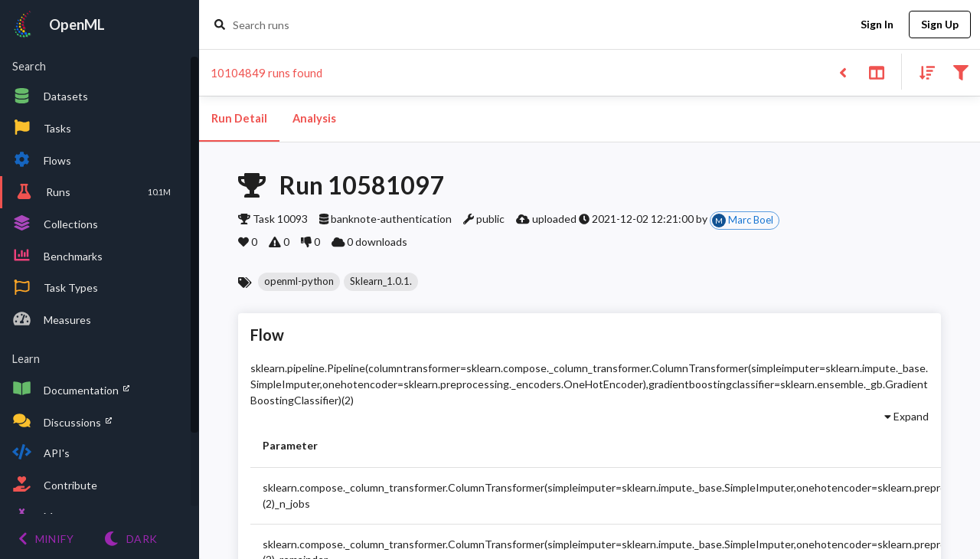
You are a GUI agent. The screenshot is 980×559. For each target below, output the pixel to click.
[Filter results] (960, 72)
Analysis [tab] (314, 119)
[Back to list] (843, 72)
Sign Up (940, 25)
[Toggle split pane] (876, 72)
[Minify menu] (46, 539)
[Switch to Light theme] (131, 539)
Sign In (877, 25)
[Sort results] (923, 72)
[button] (299, 282)
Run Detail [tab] (239, 119)
